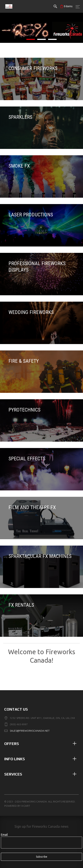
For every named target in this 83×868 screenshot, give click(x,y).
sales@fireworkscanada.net (30, 731)
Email (4, 835)
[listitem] (41, 28)
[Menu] (78, 7)
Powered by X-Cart (17, 806)
